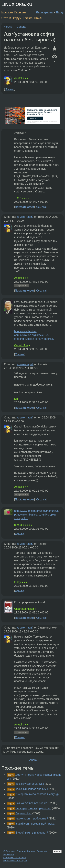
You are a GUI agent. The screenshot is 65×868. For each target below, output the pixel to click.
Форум (17, 18)
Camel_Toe (21, 345)
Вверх (57, 851)
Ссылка (10, 89)
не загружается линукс (30, 784)
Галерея (20, 12)
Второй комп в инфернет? (32, 833)
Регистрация (45, 12)
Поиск (38, 18)
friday (18, 582)
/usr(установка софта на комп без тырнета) (30, 37)
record (18, 525)
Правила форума (26, 851)
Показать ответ (24, 207)
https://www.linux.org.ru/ (15, 861)
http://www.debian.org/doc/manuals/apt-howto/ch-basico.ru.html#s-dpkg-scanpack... (36, 515)
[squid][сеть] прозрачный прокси (35, 824)
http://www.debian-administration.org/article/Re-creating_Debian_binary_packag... (35, 335)
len (16, 399)
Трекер (28, 18)
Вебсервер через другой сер (33, 808)
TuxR (17, 198)
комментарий (25, 217)
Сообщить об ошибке (15, 858)
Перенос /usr (23, 813)
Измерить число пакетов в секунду (37, 794)
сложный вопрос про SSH (32, 789)
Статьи (6, 18)
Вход (59, 12)
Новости (7, 12)
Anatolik (19, 78)
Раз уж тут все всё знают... (32, 803)
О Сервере (9, 851)
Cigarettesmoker (24, 609)
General (21, 27)
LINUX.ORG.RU (17, 4)
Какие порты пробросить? (32, 819)
